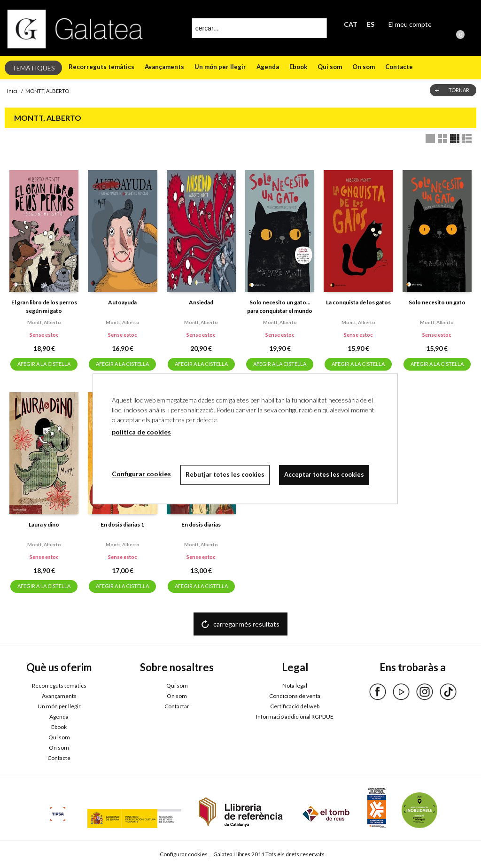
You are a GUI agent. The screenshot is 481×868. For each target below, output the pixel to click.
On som (364, 67)
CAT (351, 24)
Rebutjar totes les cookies (225, 474)
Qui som (330, 67)
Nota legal (295, 686)
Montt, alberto (44, 322)
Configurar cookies (184, 854)
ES (371, 24)
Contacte (399, 67)
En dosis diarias (201, 524)
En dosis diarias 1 (122, 524)
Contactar (177, 706)
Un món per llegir (220, 67)
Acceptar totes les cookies (324, 474)
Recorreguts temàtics (101, 67)
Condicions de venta (295, 696)
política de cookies (141, 432)
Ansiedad (201, 302)
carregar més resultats (246, 624)
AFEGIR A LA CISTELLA (44, 364)
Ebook (298, 67)
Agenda (268, 67)
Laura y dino (44, 524)
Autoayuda (122, 302)
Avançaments (164, 67)
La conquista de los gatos (358, 302)
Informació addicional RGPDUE (295, 717)
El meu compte (410, 24)
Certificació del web (295, 706)
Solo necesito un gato (437, 302)
